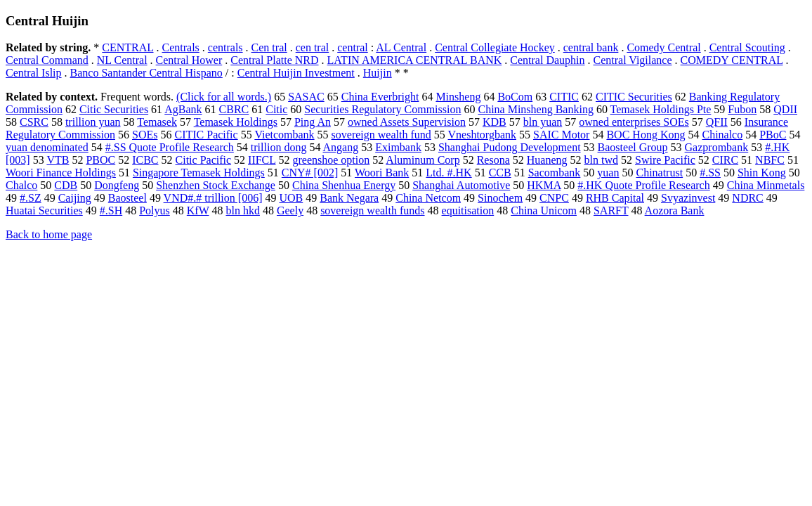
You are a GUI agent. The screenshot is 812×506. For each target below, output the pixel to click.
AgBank (183, 109)
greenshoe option (331, 160)
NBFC (770, 160)
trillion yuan (93, 122)
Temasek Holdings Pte (661, 109)
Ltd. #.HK (448, 173)
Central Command (47, 60)
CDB (66, 185)
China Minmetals (766, 185)
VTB (58, 160)
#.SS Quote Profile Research (170, 147)
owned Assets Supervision (407, 122)
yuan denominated (47, 147)
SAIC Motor (561, 135)
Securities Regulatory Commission (382, 109)
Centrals (181, 47)
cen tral (313, 47)
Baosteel (127, 198)
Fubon (742, 109)
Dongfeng (117, 185)
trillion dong (279, 147)
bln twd (601, 160)
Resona (493, 160)
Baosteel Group (633, 147)
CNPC (554, 198)
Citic (276, 109)
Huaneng (547, 160)
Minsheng (458, 97)
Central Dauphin (547, 60)
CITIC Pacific (206, 135)
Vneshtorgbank (482, 135)
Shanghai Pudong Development (510, 147)
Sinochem (500, 198)
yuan (608, 173)
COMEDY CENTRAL (732, 60)
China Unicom (544, 210)
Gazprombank (717, 147)
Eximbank (398, 147)
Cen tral (269, 47)
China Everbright (380, 97)
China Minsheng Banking (535, 109)
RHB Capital (615, 198)
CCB (500, 173)
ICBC (145, 160)
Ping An (313, 122)
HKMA (544, 185)
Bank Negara (349, 198)
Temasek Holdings (236, 122)
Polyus (155, 210)
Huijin (378, 73)
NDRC (747, 198)
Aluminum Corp (423, 160)
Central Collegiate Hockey (495, 47)
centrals (225, 47)
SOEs (145, 135)
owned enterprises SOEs (634, 122)
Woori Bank (382, 173)
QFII (717, 122)
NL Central (122, 60)
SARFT (611, 210)
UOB (291, 198)
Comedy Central (663, 47)
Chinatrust (659, 173)
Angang (341, 147)
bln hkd (242, 210)
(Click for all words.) (224, 97)
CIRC (725, 160)
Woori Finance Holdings (61, 173)
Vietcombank (284, 135)
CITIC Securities (634, 97)
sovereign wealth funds (372, 210)
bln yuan (543, 122)
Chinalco (722, 135)
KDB (495, 122)
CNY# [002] (310, 173)
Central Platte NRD (274, 60)
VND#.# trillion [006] (213, 198)
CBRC (234, 109)
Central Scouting (747, 47)
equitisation (468, 210)
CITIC (564, 97)
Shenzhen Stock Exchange (216, 185)
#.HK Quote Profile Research (643, 185)
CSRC (34, 122)
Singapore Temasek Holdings (199, 173)
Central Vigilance (633, 60)
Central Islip (34, 73)
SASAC (306, 97)
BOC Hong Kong (646, 135)
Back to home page (49, 234)
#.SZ (31, 198)
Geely (290, 210)
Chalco (21, 185)
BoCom (515, 97)
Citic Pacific (204, 160)
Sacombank (555, 173)
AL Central (401, 47)
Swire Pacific (665, 160)
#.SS (710, 173)
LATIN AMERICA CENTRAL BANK (415, 60)
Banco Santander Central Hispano (146, 73)
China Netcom (428, 198)
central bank (591, 47)
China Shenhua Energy (344, 185)
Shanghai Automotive (461, 185)
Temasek (157, 122)
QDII (785, 109)
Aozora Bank (675, 210)
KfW (198, 210)
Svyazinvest (688, 198)
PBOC (100, 160)
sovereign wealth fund (381, 135)
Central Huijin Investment (296, 73)
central (353, 47)
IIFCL (262, 160)
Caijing (75, 198)
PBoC (773, 135)
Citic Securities (114, 109)
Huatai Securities (44, 210)
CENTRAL (127, 47)
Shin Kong (762, 173)
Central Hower (189, 60)
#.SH (111, 210)
